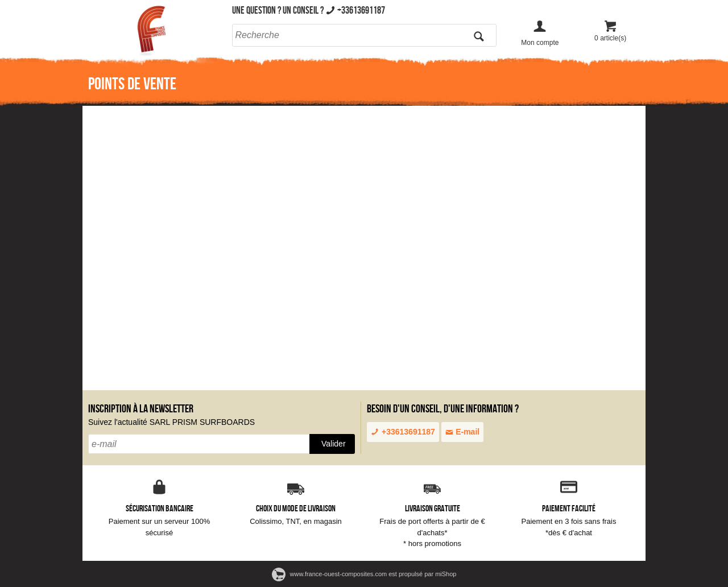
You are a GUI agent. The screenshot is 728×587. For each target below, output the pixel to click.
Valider (334, 444)
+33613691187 (403, 432)
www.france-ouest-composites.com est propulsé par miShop (364, 574)
